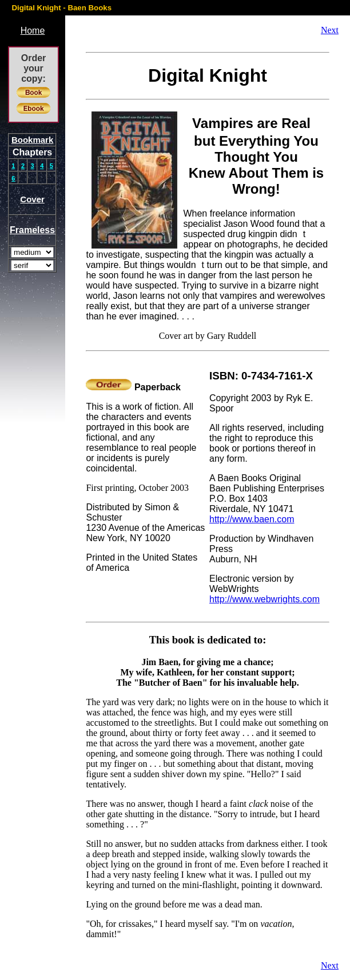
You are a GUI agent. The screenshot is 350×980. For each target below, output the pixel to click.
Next (330, 30)
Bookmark (32, 140)
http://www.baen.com (252, 519)
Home (33, 31)
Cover (32, 199)
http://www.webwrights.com (265, 599)
